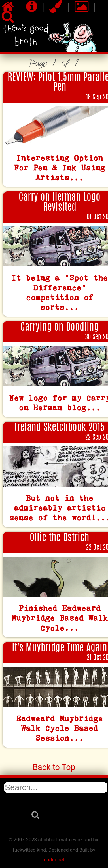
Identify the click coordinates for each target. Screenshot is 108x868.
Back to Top (54, 767)
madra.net (53, 860)
